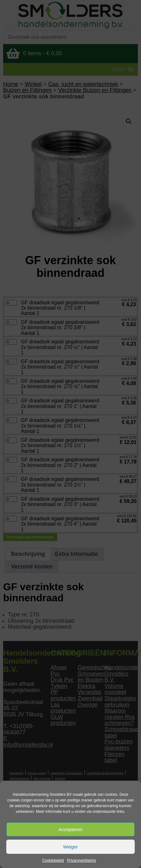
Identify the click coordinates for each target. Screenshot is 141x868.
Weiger (70, 847)
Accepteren (70, 829)
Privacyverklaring (81, 860)
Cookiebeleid (53, 860)
